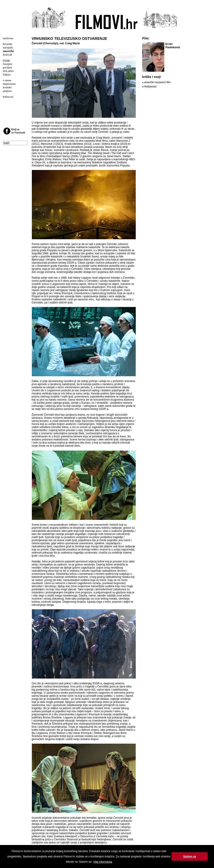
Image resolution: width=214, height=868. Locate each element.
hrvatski (8, 44)
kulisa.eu (8, 97)
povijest (7, 67)
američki (8, 51)
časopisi (8, 64)
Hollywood (150, 87)
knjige (7, 60)
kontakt (7, 87)
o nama (7, 80)
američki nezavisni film (157, 82)
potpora (7, 91)
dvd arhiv (8, 71)
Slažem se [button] (190, 856)
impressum (9, 84)
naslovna (8, 38)
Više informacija (103, 862)
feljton (7, 74)
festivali (8, 55)
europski (8, 47)
